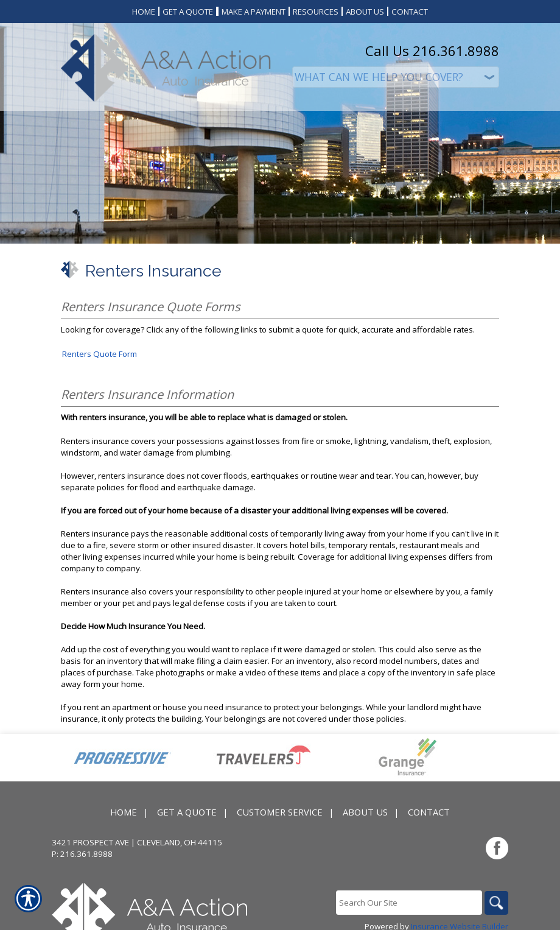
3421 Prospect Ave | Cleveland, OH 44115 (137, 843)
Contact (429, 812)
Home (124, 812)
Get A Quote (187, 812)
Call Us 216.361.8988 (432, 51)
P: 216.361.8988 (82, 854)
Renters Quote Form (100, 354)
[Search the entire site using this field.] (408, 903)
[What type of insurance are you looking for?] (396, 77)
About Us (365, 812)
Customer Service (280, 812)
